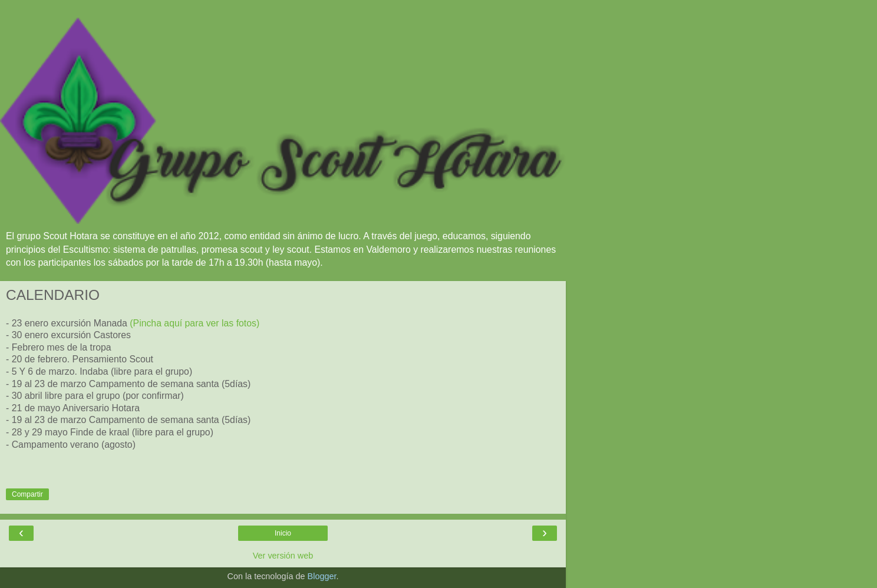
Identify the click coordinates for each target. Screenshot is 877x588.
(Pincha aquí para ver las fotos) (194, 323)
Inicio (283, 533)
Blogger (322, 576)
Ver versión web (283, 556)
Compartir (27, 494)
